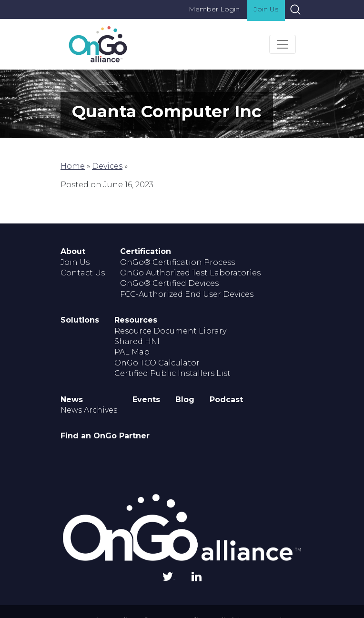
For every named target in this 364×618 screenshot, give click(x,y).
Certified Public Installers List (172, 373)
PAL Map (132, 352)
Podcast (226, 400)
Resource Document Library (170, 331)
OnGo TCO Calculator (157, 363)
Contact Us (83, 273)
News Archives (89, 410)
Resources (136, 320)
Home (73, 166)
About (73, 251)
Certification (146, 251)
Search (295, 10)
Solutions (80, 320)
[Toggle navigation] (283, 44)
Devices (107, 166)
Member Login (214, 9)
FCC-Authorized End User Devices (187, 294)
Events (146, 400)
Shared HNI (137, 341)
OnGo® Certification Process (177, 262)
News (72, 400)
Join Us (266, 9)
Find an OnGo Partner (105, 436)
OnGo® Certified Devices (169, 283)
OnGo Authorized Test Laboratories (190, 273)
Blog (185, 400)
